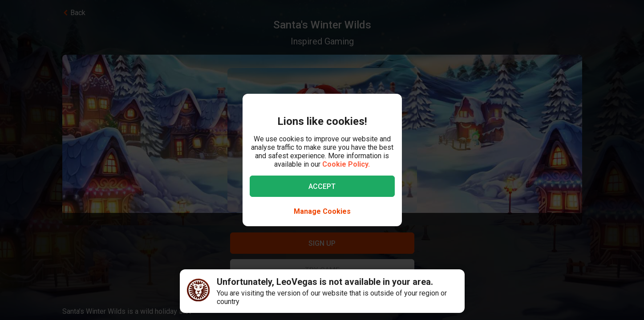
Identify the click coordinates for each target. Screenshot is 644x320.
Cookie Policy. (346, 164)
